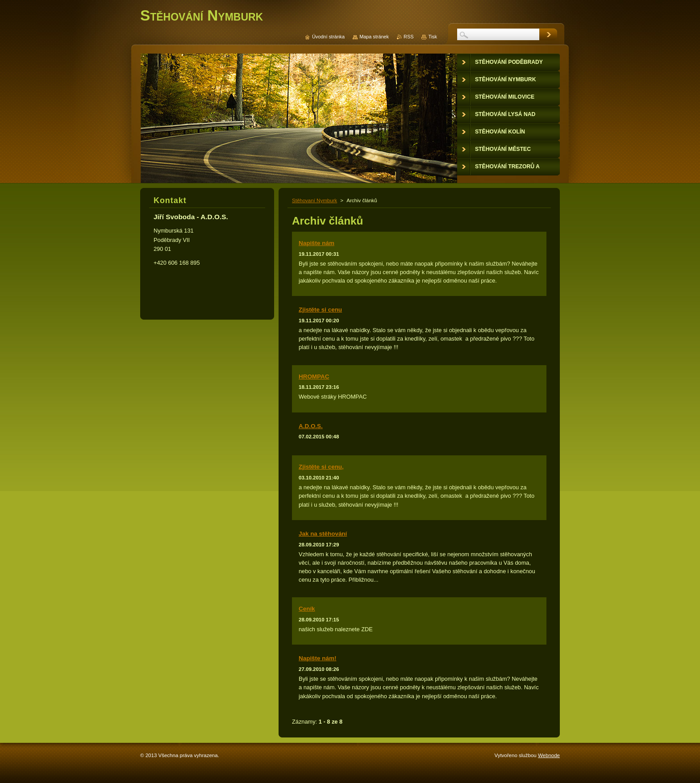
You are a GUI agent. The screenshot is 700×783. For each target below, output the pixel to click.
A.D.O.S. (311, 426)
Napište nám (317, 243)
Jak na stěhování (323, 534)
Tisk (433, 37)
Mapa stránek (374, 37)
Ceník (307, 609)
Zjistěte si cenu (320, 310)
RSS (408, 37)
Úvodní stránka (328, 37)
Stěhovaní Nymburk (315, 200)
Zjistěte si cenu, (321, 467)
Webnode (549, 755)
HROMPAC (314, 377)
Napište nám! (317, 658)
